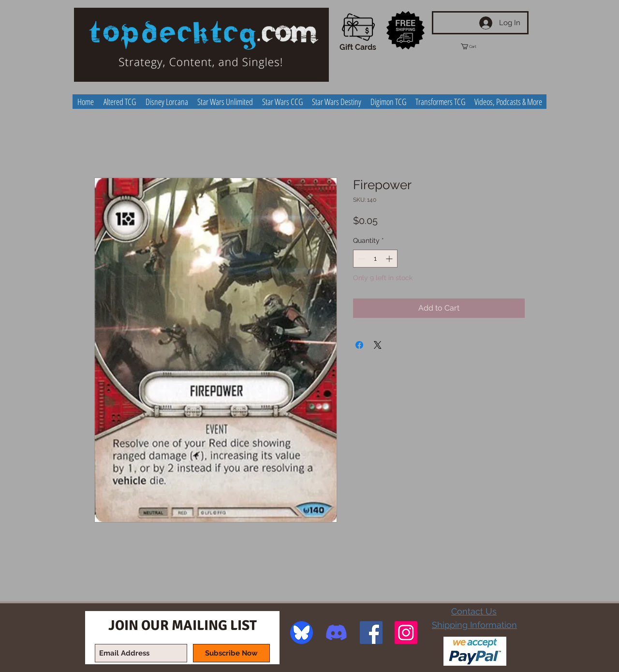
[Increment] (390, 259)
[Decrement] (361, 259)
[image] (302, 633)
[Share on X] (378, 345)
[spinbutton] (375, 259)
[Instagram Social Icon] (406, 633)
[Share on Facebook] (359, 345)
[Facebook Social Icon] (371, 633)
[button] (477, 46)
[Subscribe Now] (231, 653)
